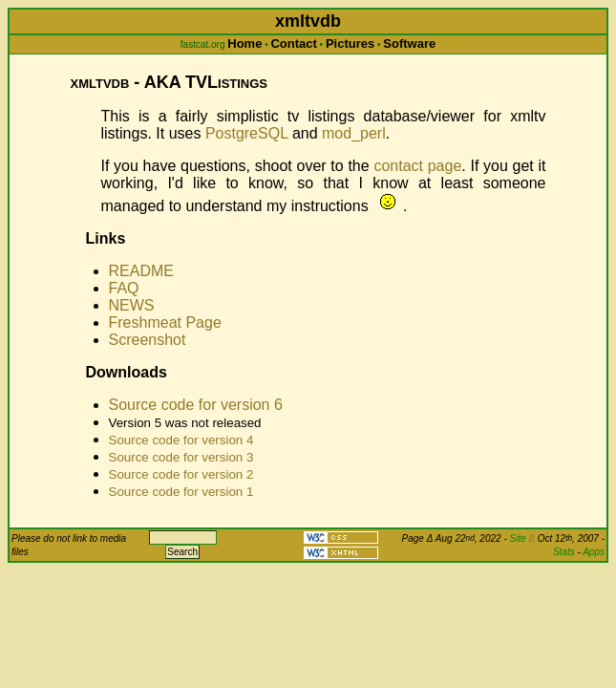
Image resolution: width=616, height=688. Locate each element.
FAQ (124, 288)
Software (409, 43)
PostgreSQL (247, 133)
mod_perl (354, 133)
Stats (564, 552)
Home (244, 43)
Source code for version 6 (196, 405)
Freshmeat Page (165, 322)
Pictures (350, 43)
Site (522, 538)
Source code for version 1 (181, 492)
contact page (417, 166)
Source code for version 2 (181, 474)
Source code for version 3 (181, 457)
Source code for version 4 (181, 440)
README (141, 271)
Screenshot (148, 340)
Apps (594, 552)
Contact (293, 43)
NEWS (132, 305)
